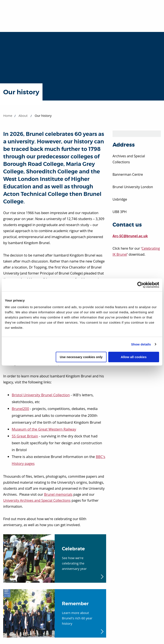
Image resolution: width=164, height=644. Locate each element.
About (23, 116)
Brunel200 (20, 409)
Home (8, 116)
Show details (141, 344)
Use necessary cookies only (81, 357)
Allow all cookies (134, 357)
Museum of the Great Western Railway (44, 429)
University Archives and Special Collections (37, 500)
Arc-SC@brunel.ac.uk (130, 236)
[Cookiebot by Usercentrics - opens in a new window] (140, 285)
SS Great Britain (25, 436)
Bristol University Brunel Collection (41, 395)
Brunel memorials (58, 494)
